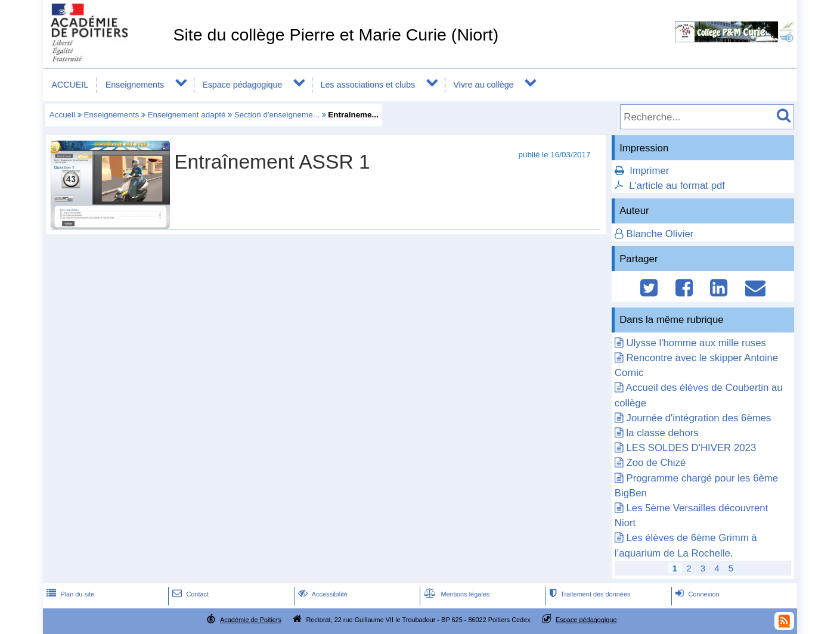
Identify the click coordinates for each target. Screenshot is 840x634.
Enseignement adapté (187, 115)
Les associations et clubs (368, 85)
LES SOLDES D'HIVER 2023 (691, 448)
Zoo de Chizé (656, 463)
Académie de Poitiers (251, 620)
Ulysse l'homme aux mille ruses (696, 343)
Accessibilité (322, 594)
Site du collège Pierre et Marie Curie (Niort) (336, 35)
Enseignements (135, 85)
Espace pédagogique (242, 85)
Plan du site (69, 594)
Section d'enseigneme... (277, 115)
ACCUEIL (70, 85)
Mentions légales (455, 594)
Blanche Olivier (660, 234)
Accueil (62, 115)
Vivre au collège (483, 85)
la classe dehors (662, 433)
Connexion (696, 594)
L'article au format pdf (677, 186)
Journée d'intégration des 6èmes (698, 418)
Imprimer (649, 171)
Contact (189, 594)
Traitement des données (589, 594)
